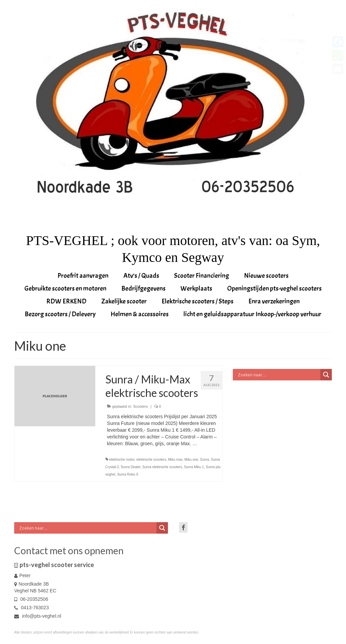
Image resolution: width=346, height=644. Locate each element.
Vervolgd (207, 444)
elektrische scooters (151, 460)
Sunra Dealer (130, 467)
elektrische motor (122, 460)
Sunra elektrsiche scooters (162, 467)
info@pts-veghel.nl (38, 616)
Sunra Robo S (128, 474)
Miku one (191, 460)
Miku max (175, 460)
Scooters (140, 406)
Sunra (205, 460)
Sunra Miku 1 (194, 467)
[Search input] (278, 375)
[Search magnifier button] (326, 375)
